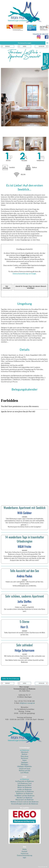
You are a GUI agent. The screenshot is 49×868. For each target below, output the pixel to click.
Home (24, 849)
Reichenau (24, 758)
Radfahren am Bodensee (24, 793)
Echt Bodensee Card (25, 783)
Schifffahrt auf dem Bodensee (24, 796)
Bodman (24, 754)
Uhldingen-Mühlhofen (24, 766)
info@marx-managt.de (27, 703)
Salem (24, 760)
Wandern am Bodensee (25, 798)
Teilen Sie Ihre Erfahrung (11, 679)
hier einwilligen (7, 287)
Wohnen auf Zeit (24, 771)
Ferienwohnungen (34, 43)
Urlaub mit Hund (25, 769)
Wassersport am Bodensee (24, 800)
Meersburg (24, 756)
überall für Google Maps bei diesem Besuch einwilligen (31, 287)
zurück (24, 46)
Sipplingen (25, 762)
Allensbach (25, 752)
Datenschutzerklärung (25, 855)
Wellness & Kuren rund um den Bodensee (24, 802)
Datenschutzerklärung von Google (24, 274)
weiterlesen (41, 46)
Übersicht (8, 46)
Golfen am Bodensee (25, 789)
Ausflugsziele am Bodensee (25, 781)
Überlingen (25, 764)
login (24, 858)
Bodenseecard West (24, 785)
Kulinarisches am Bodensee (25, 791)
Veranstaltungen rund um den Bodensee (25, 804)
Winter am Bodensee (25, 787)
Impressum (25, 853)
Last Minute (24, 773)
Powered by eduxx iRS (43, 867)
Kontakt (24, 851)
